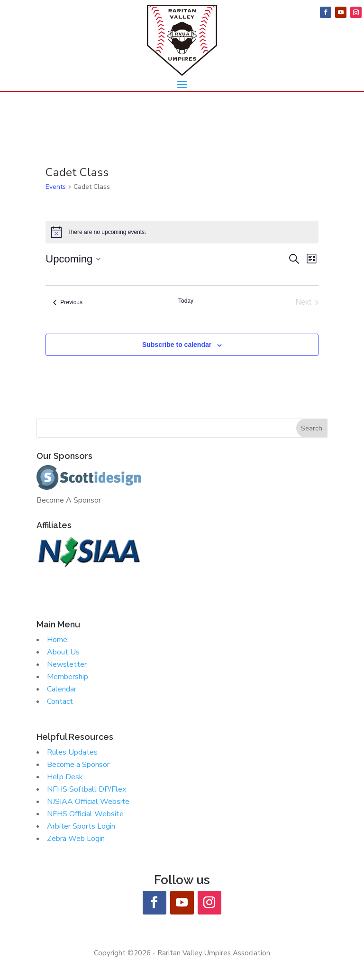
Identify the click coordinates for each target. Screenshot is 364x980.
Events (56, 187)
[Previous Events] (68, 302)
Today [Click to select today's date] (186, 301)
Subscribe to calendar (177, 345)
